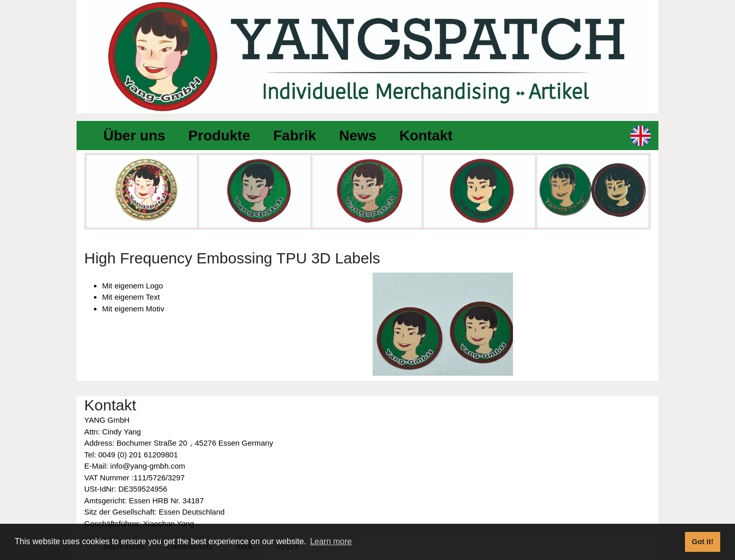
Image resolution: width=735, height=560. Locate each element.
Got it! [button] (702, 542)
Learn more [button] (331, 541)
